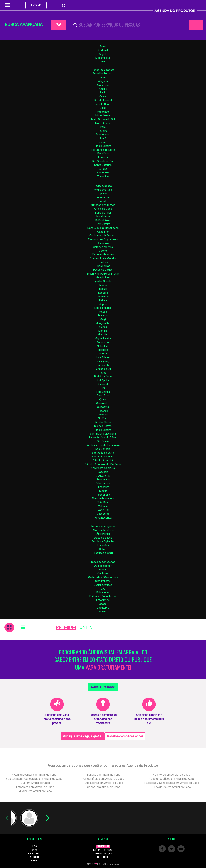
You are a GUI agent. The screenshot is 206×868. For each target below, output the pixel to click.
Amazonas (103, 85)
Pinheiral (103, 384)
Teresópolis (103, 495)
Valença (103, 506)
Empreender (114, 864)
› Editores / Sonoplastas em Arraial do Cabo (172, 783)
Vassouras (103, 514)
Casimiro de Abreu (103, 254)
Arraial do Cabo (103, 209)
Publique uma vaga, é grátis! (83, 736)
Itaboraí (103, 285)
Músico (103, 612)
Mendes (103, 331)
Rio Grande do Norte (103, 150)
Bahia (103, 93)
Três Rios (103, 502)
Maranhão (103, 112)
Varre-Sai (103, 510)
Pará (103, 127)
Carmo (103, 251)
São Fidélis (103, 441)
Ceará (103, 96)
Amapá (103, 89)
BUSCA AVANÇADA (24, 25)
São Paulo (103, 173)
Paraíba (103, 131)
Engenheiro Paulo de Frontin (103, 274)
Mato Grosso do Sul (103, 119)
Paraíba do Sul (103, 369)
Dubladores (103, 592)
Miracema (103, 342)
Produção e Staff (103, 553)
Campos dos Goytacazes (103, 239)
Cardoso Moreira (103, 247)
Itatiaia (103, 300)
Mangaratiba (103, 323)
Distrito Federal (103, 100)
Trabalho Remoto (103, 73)
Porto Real (103, 396)
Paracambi (103, 365)
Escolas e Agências (103, 541)
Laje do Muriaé (103, 308)
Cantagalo (103, 243)
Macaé (103, 312)
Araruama (103, 197)
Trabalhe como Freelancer (125, 736)
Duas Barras (103, 266)
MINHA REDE (34, 857)
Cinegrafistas (103, 581)
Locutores (103, 608)
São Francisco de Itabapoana (103, 445)
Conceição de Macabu (103, 258)
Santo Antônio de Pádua (103, 438)
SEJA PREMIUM (103, 846)
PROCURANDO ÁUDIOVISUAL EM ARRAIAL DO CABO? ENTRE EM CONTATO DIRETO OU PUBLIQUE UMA (103, 660)
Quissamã (103, 407)
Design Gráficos (103, 585)
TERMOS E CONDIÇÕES (103, 853)
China (103, 62)
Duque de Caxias (103, 270)
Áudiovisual (103, 534)
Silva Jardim (103, 483)
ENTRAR (36, 5)
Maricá (103, 327)
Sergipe (103, 169)
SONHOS (34, 861)
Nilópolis (103, 350)
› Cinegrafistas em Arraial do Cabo (103, 779)
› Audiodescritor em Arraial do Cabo (34, 775)
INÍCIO (34, 846)
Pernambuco (103, 135)
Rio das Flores (103, 422)
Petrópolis (103, 380)
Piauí (103, 138)
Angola (103, 54)
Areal (103, 201)
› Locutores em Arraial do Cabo (172, 787)
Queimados (103, 403)
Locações (103, 545)
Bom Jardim (103, 224)
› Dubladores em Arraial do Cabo (103, 783)
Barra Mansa (103, 216)
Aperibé (103, 194)
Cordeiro (103, 262)
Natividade (103, 346)
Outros (103, 549)
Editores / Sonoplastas (103, 596)
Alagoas (103, 81)
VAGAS (34, 850)
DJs (103, 589)
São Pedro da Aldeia (103, 468)
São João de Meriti (103, 457)
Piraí (103, 388)
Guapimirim (103, 277)
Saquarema (103, 476)
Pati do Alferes (103, 377)
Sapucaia (103, 472)
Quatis (103, 399)
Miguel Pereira (103, 338)
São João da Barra (103, 453)
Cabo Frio (103, 232)
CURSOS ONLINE (34, 853)
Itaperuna (103, 296)
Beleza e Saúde (103, 538)
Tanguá (103, 491)
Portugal (103, 50)
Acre (103, 77)
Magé (103, 319)
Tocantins (103, 177)
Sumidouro (103, 487)
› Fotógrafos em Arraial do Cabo (34, 787)
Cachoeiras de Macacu (103, 235)
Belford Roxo (103, 220)
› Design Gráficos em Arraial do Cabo (172, 779)
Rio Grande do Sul (103, 161)
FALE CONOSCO (103, 857)
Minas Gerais (103, 115)
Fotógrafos (103, 600)
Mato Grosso (103, 123)
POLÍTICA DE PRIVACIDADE (103, 850)
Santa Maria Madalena (103, 434)
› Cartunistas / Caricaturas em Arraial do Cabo (34, 779)
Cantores (103, 573)
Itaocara (103, 293)
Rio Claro (103, 419)
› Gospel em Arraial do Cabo (103, 787)
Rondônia (103, 154)
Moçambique (103, 58)
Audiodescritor (103, 566)
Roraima (103, 157)
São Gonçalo (103, 449)
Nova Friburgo (103, 357)
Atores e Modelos (103, 530)
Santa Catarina (103, 165)
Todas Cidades (103, 186)
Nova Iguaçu (103, 361)
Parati (103, 373)
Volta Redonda (103, 518)
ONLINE (87, 628)
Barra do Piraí (103, 213)
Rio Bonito (103, 415)
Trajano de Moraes (103, 498)
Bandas (103, 570)
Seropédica (103, 479)
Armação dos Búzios (103, 205)
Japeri (103, 304)
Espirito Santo (103, 104)
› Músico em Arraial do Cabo (34, 791)
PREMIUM (66, 628)
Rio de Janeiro (103, 146)
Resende (103, 411)
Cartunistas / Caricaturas (103, 577)
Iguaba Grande (103, 281)
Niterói (103, 354)
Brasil (103, 46)
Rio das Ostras (103, 426)
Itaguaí (103, 289)
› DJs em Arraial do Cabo (34, 783)
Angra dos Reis (103, 190)
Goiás (103, 108)
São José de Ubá (103, 460)
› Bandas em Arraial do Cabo (103, 775)
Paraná (103, 142)
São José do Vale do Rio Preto (103, 464)
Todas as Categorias (103, 526)
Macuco (103, 315)
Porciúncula (103, 392)
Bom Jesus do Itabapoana (103, 228)
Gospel (103, 604)
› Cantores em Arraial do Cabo (172, 775)
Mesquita (103, 335)
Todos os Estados (103, 70)
